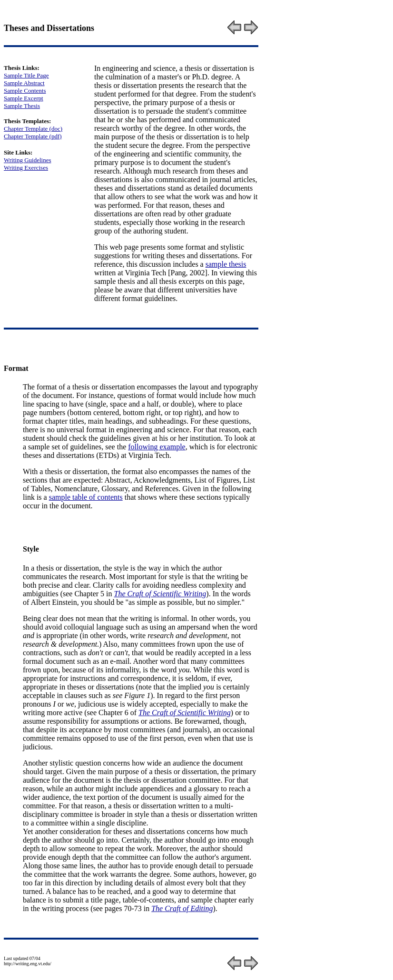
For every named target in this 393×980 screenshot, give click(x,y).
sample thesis (226, 264)
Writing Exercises (26, 168)
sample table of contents (86, 497)
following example (157, 447)
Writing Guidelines (28, 160)
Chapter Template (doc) (33, 129)
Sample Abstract (24, 83)
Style (31, 549)
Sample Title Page (26, 75)
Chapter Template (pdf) (33, 136)
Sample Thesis (22, 106)
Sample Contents (25, 91)
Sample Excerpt (24, 98)
